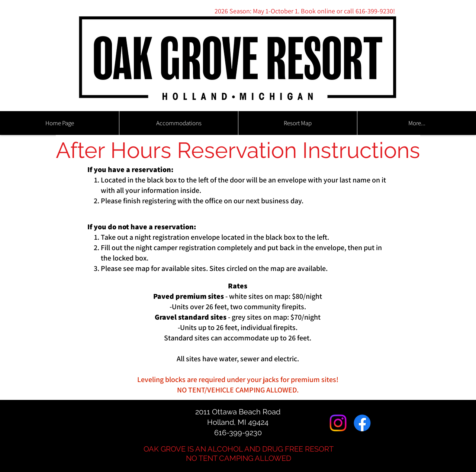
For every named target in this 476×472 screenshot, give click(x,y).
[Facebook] (362, 423)
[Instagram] (338, 423)
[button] (178, 123)
